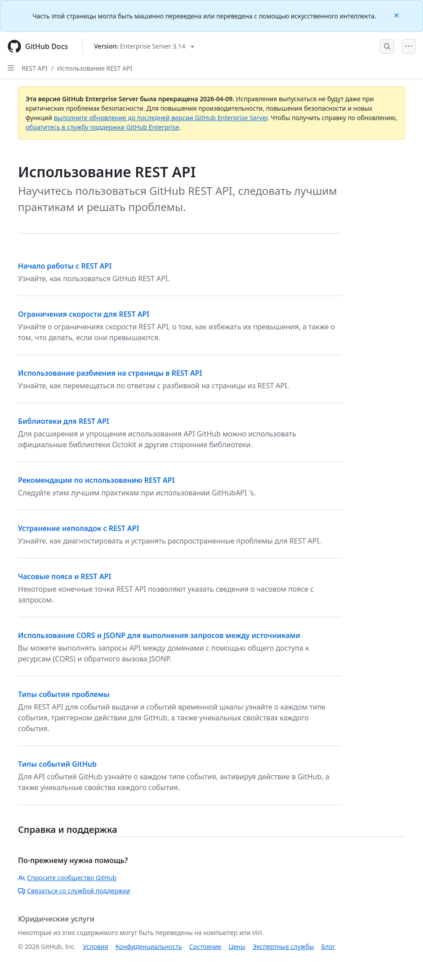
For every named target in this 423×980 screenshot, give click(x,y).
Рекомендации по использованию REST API (96, 480)
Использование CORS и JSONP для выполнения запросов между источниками (159, 635)
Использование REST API (95, 68)
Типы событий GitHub (57, 764)
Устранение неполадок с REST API (79, 528)
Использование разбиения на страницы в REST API (110, 373)
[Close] (397, 15)
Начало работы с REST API (65, 266)
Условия (96, 946)
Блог (328, 946)
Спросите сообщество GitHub (67, 878)
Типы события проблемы (64, 694)
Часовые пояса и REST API (65, 576)
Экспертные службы (283, 946)
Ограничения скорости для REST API (84, 314)
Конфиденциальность (149, 946)
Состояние (205, 946)
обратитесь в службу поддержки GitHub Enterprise (102, 127)
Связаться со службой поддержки (74, 891)
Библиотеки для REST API (64, 421)
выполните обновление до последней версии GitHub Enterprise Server (161, 118)
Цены (237, 946)
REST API (35, 68)
